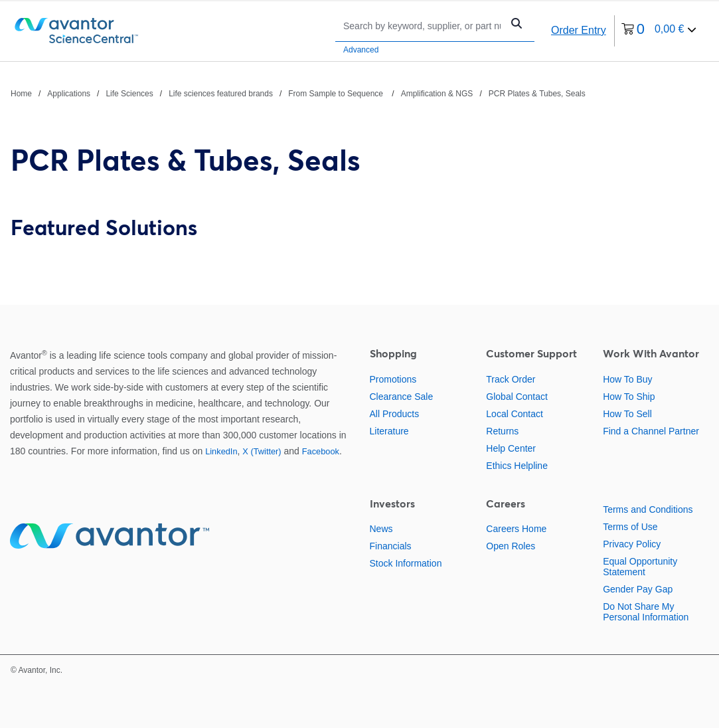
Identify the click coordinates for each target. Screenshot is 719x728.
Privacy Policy (632, 544)
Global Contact (517, 397)
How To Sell (627, 414)
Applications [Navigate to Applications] (69, 94)
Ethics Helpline (517, 466)
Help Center (511, 448)
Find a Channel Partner (651, 431)
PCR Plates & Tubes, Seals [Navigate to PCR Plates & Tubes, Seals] (537, 94)
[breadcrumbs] (298, 93)
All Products (395, 414)
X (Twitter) (262, 451)
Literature (389, 431)
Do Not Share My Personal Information (646, 612)
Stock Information (406, 563)
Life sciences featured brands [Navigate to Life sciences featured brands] (221, 94)
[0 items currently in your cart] (659, 31)
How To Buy (627, 379)
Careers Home (516, 529)
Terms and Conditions (648, 509)
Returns (502, 431)
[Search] (422, 26)
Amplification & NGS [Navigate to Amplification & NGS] (437, 94)
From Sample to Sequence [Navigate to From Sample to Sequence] (337, 94)
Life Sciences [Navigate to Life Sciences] (129, 94)
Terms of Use (630, 527)
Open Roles (511, 546)
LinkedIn (221, 451)
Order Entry (579, 30)
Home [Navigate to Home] (21, 94)
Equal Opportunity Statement (640, 567)
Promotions (393, 379)
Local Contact (515, 414)
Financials (391, 546)
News (381, 529)
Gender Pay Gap (638, 589)
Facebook (321, 451)
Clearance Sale (402, 397)
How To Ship (629, 397)
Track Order (511, 379)
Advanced (361, 50)
